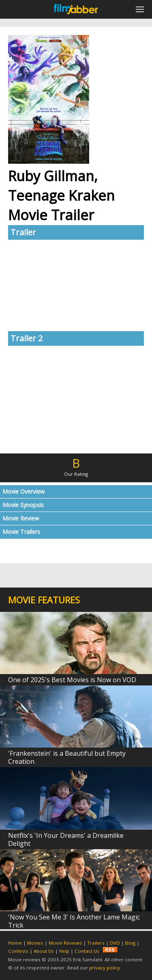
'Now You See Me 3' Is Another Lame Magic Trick (74, 921)
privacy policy (105, 968)
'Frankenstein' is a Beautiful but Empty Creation (67, 757)
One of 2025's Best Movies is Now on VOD (72, 680)
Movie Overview (24, 491)
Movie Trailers (21, 532)
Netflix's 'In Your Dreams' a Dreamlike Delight (66, 839)
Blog (130, 943)
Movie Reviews (65, 943)
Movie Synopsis (23, 505)
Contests (18, 951)
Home (15, 943)
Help (64, 951)
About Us (44, 951)
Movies (35, 943)
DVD (115, 943)
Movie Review (21, 518)
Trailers (96, 943)
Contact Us (87, 951)
